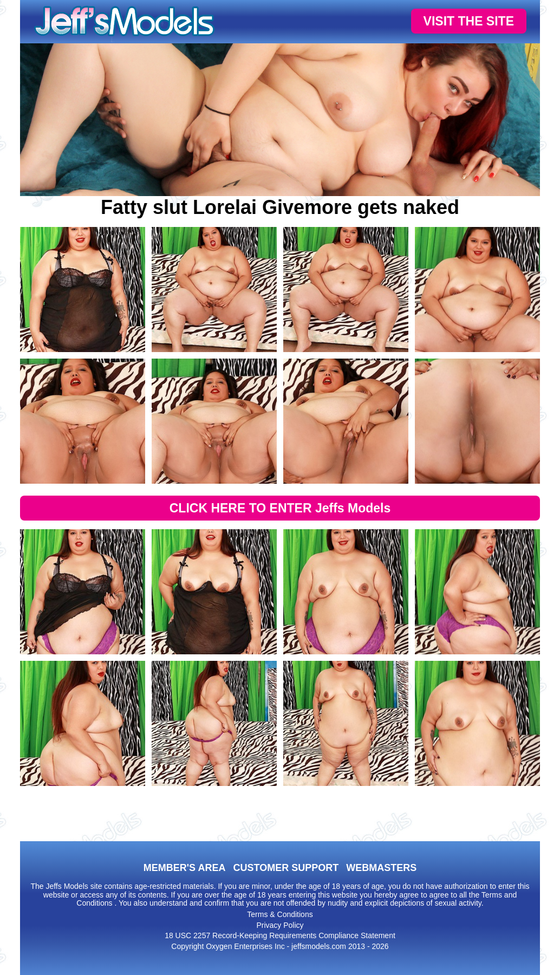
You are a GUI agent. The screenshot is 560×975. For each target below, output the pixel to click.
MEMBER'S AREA (185, 868)
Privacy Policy (280, 925)
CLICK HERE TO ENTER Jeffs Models (280, 508)
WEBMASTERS (381, 868)
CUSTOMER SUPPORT (286, 868)
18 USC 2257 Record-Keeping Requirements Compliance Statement (280, 935)
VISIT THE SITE (469, 21)
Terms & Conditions (280, 914)
